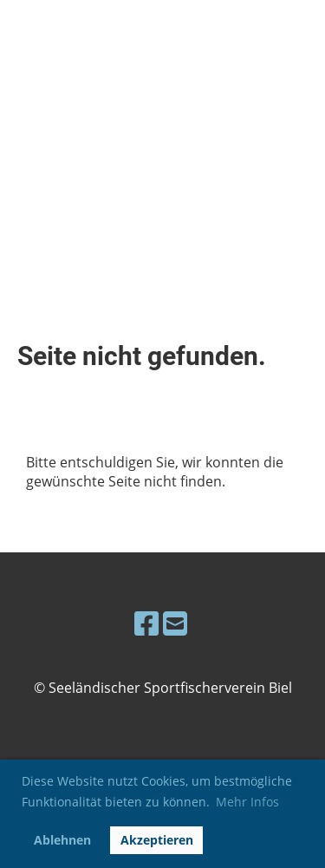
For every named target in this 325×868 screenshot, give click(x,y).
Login (208, 56)
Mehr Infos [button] (247, 802)
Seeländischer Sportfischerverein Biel (84, 56)
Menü (283, 56)
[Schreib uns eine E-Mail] (175, 623)
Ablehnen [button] (62, 840)
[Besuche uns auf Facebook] (146, 623)
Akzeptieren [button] (157, 840)
